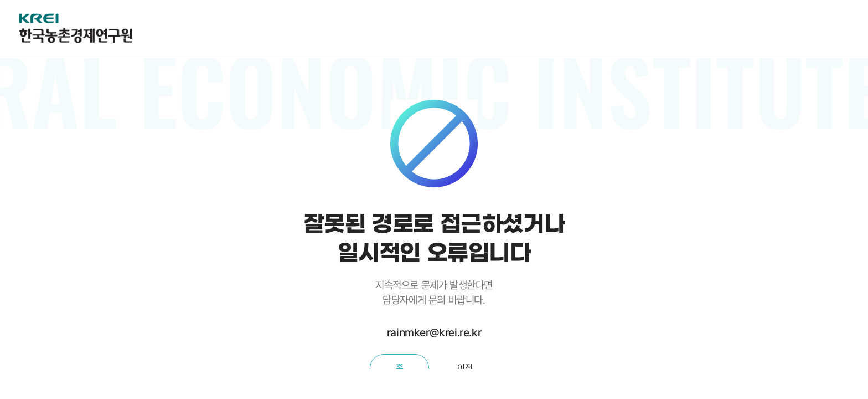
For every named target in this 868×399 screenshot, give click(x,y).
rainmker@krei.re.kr (434, 332)
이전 (465, 368)
